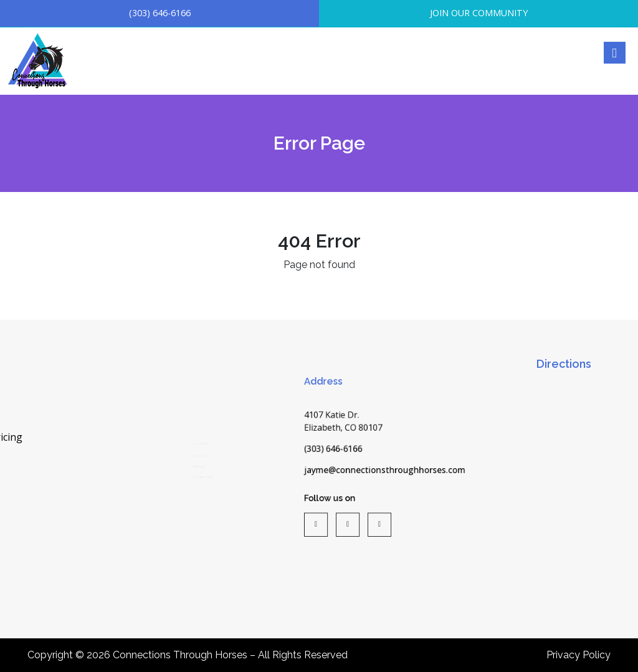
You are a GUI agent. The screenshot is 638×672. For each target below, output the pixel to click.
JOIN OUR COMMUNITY (479, 13)
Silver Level (193, 431)
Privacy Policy (578, 655)
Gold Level (192, 453)
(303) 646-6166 (160, 13)
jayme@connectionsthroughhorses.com (384, 472)
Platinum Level (198, 474)
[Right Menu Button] (614, 53)
